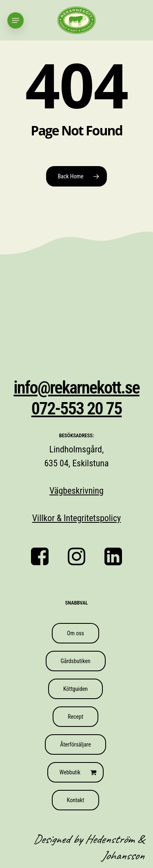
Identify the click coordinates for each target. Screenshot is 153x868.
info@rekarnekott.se (76, 388)
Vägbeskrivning (76, 491)
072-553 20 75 (77, 408)
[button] (16, 20)
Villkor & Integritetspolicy (76, 518)
